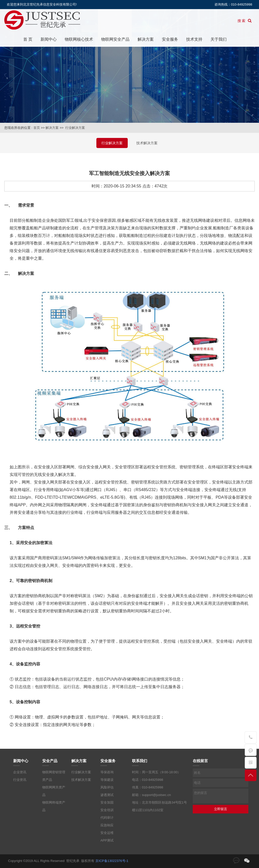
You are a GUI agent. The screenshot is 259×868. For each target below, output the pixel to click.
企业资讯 (20, 772)
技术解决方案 (147, 143)
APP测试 (107, 840)
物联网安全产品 (115, 39)
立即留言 (221, 809)
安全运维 (107, 833)
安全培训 (107, 810)
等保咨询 (107, 772)
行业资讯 (20, 780)
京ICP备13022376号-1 (112, 861)
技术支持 (194, 39)
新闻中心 (49, 39)
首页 (37, 128)
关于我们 (219, 39)
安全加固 (107, 802)
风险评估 (107, 787)
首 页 (28, 39)
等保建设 (107, 780)
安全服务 (170, 39)
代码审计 (107, 818)
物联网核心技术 (79, 39)
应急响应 (107, 825)
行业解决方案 (75, 128)
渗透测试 (107, 795)
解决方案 (146, 39)
